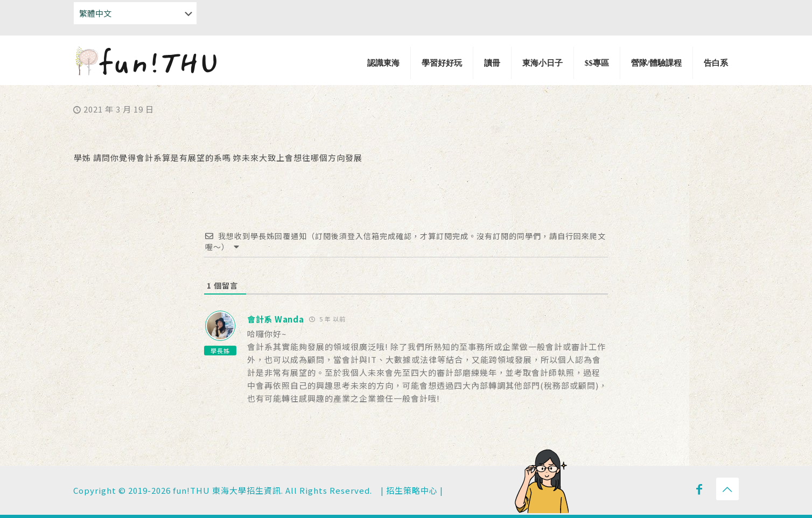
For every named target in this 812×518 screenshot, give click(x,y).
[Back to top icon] (727, 489)
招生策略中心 (412, 490)
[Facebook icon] (699, 488)
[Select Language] (135, 13)
